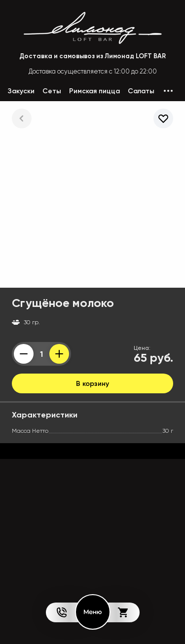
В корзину (92, 383)
